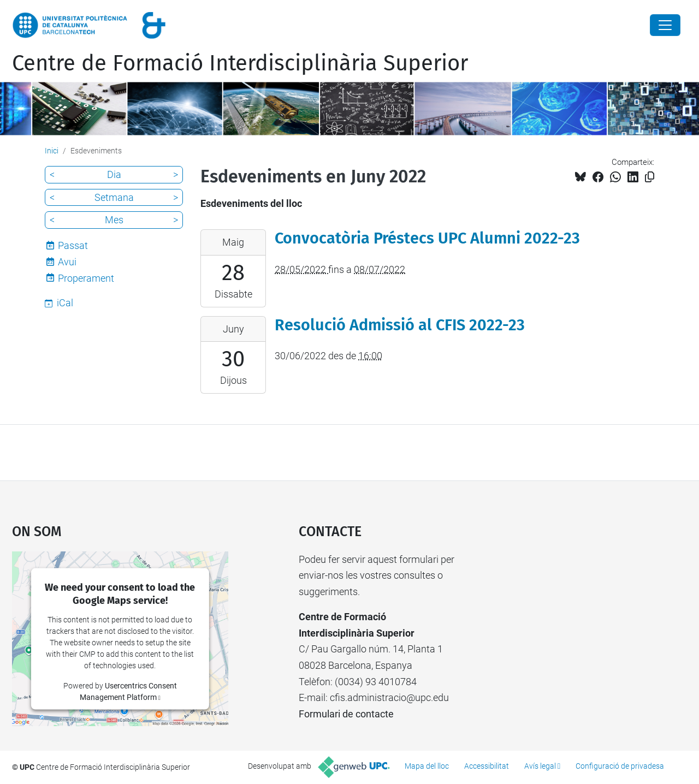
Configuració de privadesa (620, 766)
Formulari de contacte (346, 714)
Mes (114, 220)
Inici (52, 151)
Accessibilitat (487, 766)
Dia (114, 174)
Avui (67, 262)
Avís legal (540, 766)
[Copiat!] (650, 177)
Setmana (114, 197)
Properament (86, 278)
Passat (73, 245)
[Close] (665, 25)
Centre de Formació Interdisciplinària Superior (240, 63)
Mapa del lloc (427, 766)
